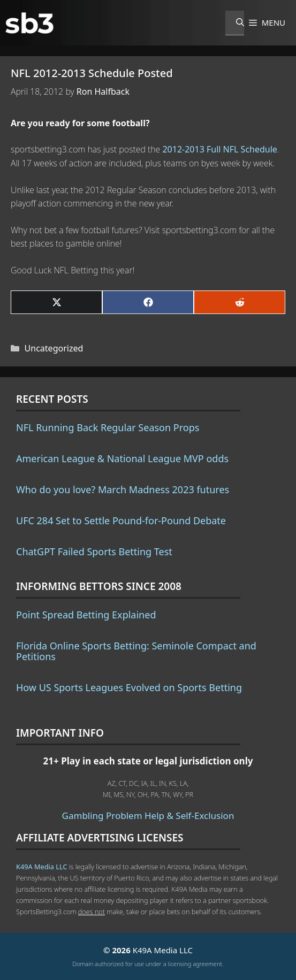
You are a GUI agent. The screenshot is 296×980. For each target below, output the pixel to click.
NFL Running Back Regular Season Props (108, 427)
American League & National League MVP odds (122, 458)
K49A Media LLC (41, 867)
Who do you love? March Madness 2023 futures (123, 489)
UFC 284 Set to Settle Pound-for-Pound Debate (121, 520)
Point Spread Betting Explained (86, 615)
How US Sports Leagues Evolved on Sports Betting (129, 687)
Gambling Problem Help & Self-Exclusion (148, 816)
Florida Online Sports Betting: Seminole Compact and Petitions (136, 651)
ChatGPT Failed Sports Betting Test (94, 552)
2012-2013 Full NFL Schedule (219, 149)
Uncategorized (54, 348)
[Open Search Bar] (235, 23)
